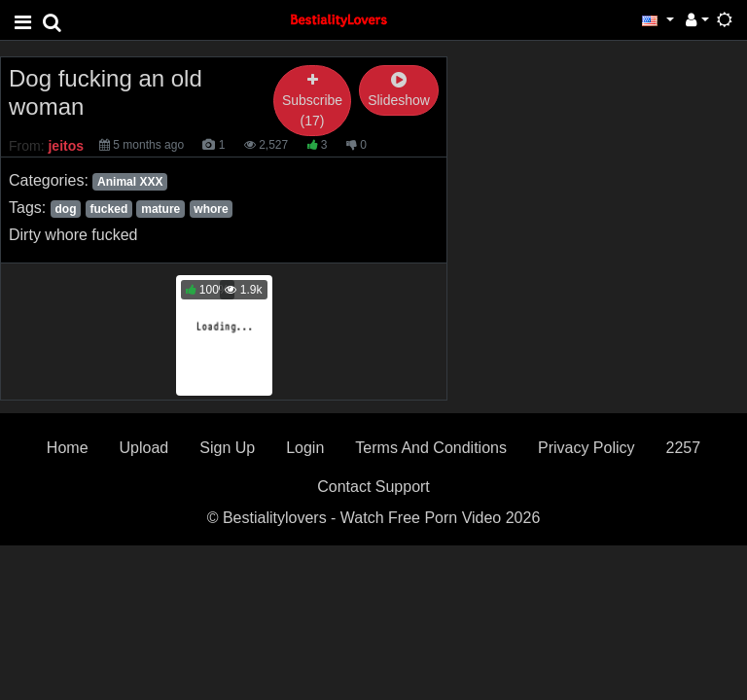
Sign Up (227, 448)
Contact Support (373, 487)
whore (211, 209)
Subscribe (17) (312, 101)
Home (68, 448)
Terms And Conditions (431, 448)
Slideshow (399, 91)
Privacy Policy (587, 448)
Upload (144, 448)
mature (160, 209)
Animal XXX (130, 182)
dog (65, 209)
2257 (684, 448)
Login (305, 448)
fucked (109, 209)
